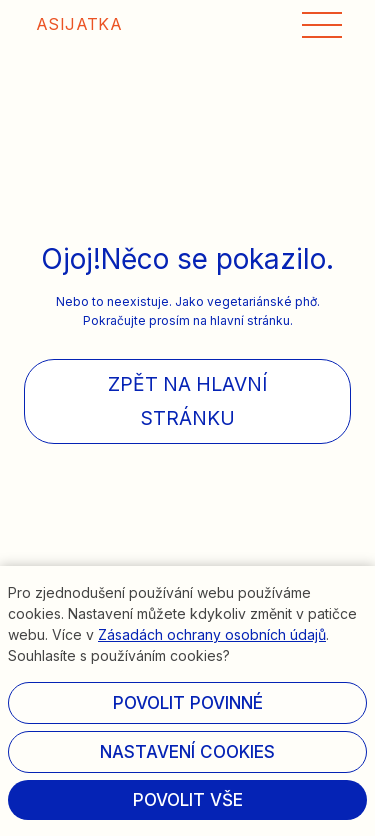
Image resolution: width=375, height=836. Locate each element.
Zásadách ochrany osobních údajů (212, 634)
